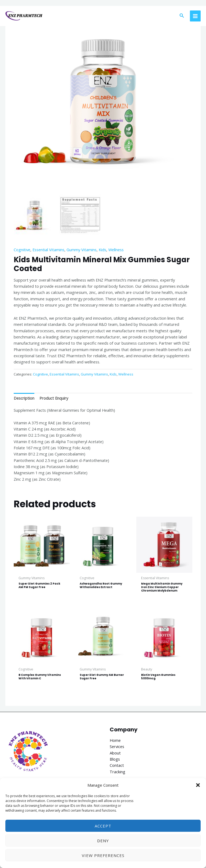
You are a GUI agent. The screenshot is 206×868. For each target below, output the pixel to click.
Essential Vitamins (48, 250)
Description (24, 398)
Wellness (116, 250)
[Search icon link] (182, 16)
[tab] (24, 398)
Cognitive (22, 250)
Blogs (115, 759)
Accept (103, 826)
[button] (198, 785)
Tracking (117, 772)
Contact (117, 765)
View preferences (103, 855)
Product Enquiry (54, 398)
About (115, 753)
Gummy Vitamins (82, 250)
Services (117, 746)
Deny (103, 841)
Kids (102, 250)
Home (115, 740)
